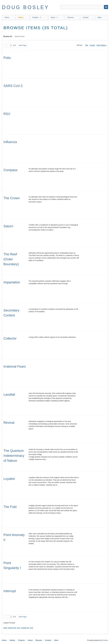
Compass (10, 170)
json (19, 628)
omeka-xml (25, 628)
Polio (7, 58)
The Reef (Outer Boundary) (11, 259)
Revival (9, 423)
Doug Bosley (25, 7)
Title (87, 45)
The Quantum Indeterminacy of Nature (14, 456)
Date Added (101, 45)
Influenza (10, 142)
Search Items (20, 36)
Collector (10, 338)
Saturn (8, 226)
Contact (86, 17)
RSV (7, 114)
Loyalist (9, 479)
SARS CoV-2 (13, 86)
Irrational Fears (15, 366)
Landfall (9, 395)
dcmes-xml (12, 628)
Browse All (8, 36)
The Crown (12, 198)
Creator (92, 45)
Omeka (105, 640)
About (53, 17)
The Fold (10, 507)
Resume (71, 17)
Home (7, 17)
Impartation (12, 282)
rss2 (32, 628)
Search (106, 7)
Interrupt (10, 591)
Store (100, 17)
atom (5, 628)
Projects (35, 17)
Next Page (23, 45)
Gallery (21, 17)
